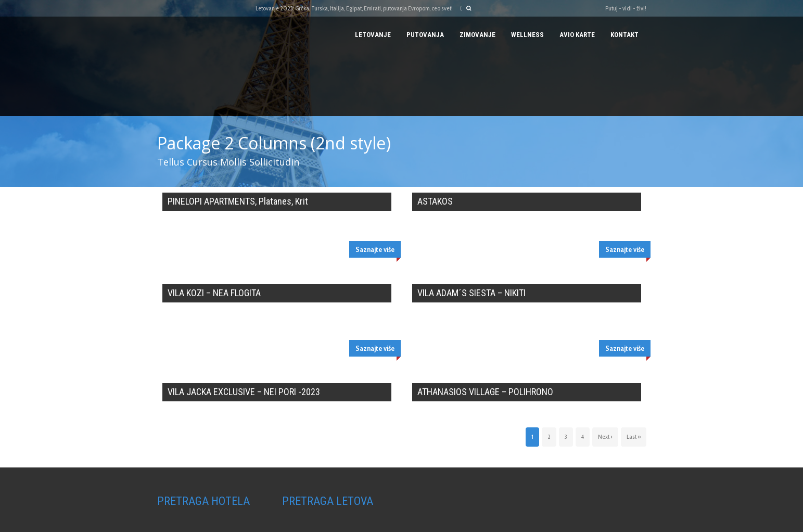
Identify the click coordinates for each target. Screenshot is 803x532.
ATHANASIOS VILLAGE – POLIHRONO (485, 392)
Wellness (527, 35)
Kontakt (624, 35)
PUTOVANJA (425, 35)
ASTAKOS (435, 201)
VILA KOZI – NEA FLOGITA (214, 293)
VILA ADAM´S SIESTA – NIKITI (471, 293)
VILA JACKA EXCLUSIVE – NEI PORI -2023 (244, 392)
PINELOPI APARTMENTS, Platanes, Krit (238, 201)
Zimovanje (477, 35)
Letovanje (373, 35)
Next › (605, 436)
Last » (634, 436)
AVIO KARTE (577, 35)
